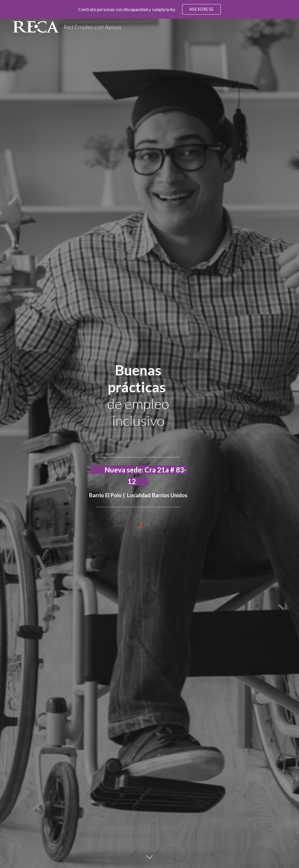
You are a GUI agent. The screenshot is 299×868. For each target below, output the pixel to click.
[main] (138, 439)
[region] (149, 9)
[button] (149, 858)
